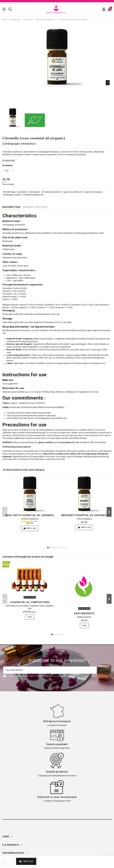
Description (11, 207)
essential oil (22, 192)
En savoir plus (9, 160)
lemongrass (35, 192)
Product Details (35, 207)
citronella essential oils (33, 195)
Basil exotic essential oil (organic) (30, 515)
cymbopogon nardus (12, 195)
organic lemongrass (94, 192)
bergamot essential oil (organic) (84, 515)
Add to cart (26, 861)
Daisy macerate (84, 613)
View (30, 617)
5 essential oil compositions (30, 602)
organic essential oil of (73, 192)
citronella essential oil (51, 192)
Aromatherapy (9, 192)
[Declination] (8, 171)
